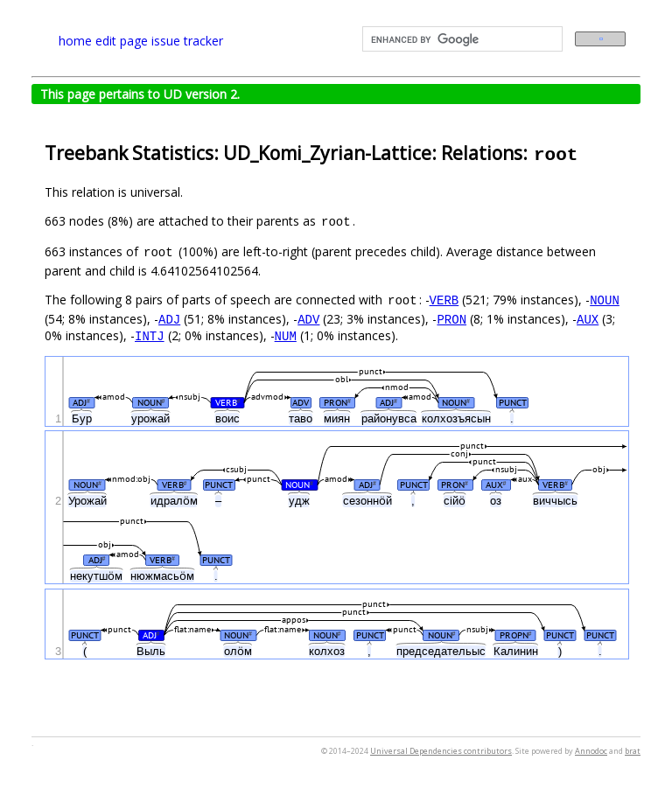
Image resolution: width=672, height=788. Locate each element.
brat (633, 751)
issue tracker (187, 41)
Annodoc (591, 751)
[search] (461, 39)
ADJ (169, 319)
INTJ (150, 335)
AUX (588, 319)
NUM (286, 335)
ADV (308, 319)
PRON (451, 319)
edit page (122, 41)
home (75, 41)
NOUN (605, 300)
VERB (444, 300)
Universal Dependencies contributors (441, 751)
